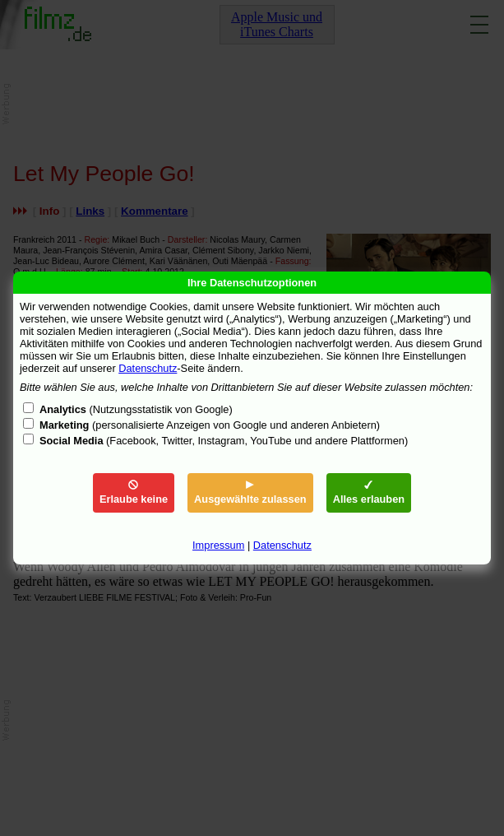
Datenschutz (148, 368)
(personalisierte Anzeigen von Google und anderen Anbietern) (210, 425)
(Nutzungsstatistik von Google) (136, 409)
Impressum (218, 545)
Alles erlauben (369, 492)
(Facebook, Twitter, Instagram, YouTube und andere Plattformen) (224, 441)
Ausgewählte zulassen (250, 492)
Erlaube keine (134, 492)
